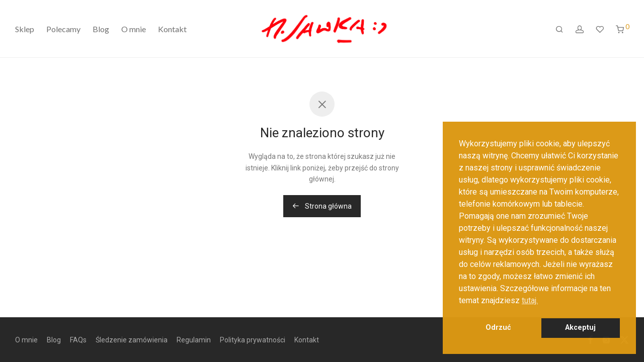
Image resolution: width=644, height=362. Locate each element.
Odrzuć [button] (498, 328)
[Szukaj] (559, 29)
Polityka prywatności (253, 340)
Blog (101, 29)
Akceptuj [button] (580, 328)
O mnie (134, 29)
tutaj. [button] (530, 300)
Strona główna (322, 206)
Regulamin (194, 340)
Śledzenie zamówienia (132, 340)
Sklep (25, 29)
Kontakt (172, 29)
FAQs (78, 340)
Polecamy (63, 29)
